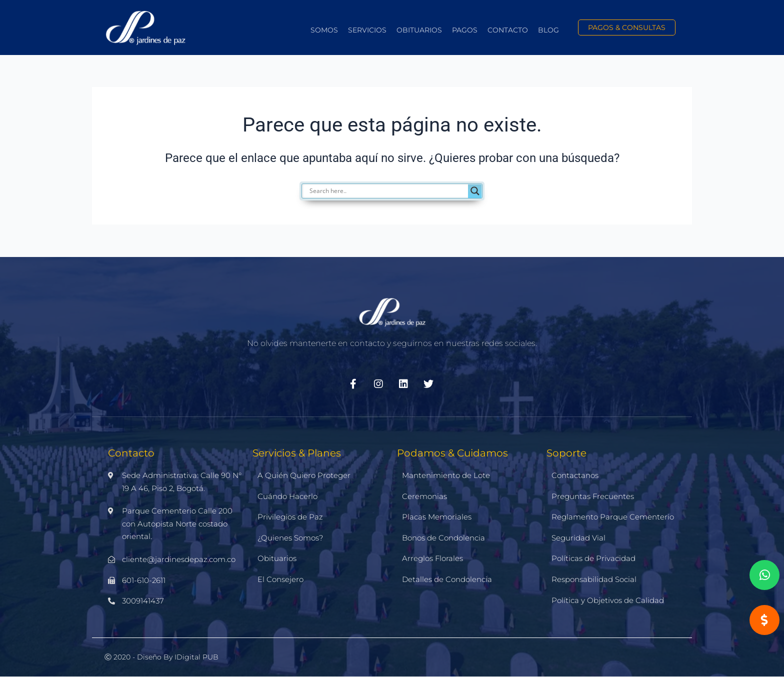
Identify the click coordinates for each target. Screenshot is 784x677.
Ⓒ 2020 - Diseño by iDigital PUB (161, 657)
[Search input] (397, 191)
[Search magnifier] (475, 191)
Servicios (367, 30)
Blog (548, 30)
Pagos (465, 30)
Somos (324, 30)
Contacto (508, 30)
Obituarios (419, 30)
